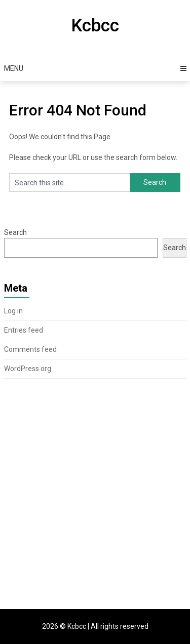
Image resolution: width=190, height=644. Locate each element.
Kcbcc (95, 26)
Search (15, 232)
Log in (13, 311)
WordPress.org (28, 369)
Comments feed (30, 349)
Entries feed (24, 330)
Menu (14, 68)
